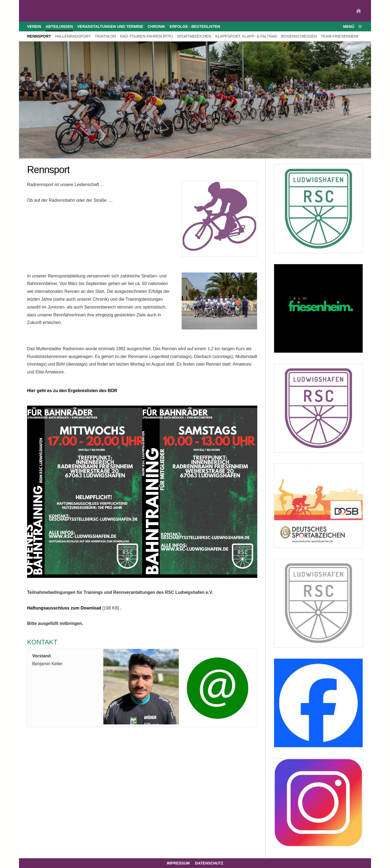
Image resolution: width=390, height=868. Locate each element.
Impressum (178, 863)
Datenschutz (209, 863)
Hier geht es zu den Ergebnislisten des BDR (72, 391)
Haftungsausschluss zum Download (64, 608)
